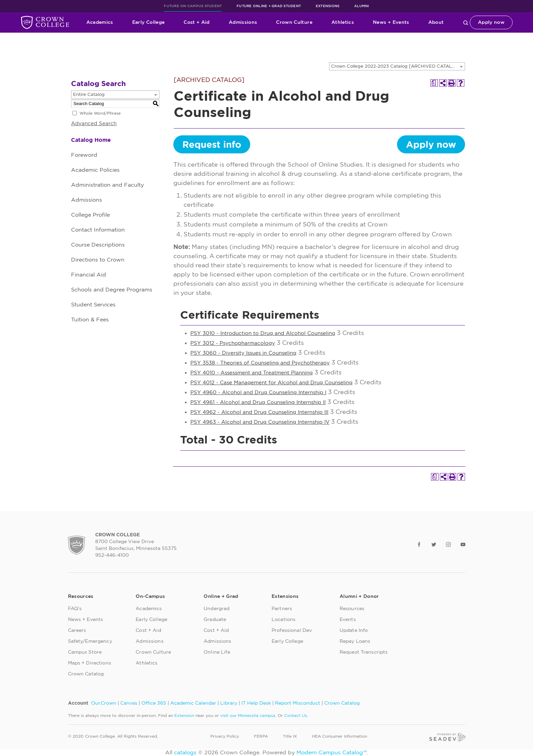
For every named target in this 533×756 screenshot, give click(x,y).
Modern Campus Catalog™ (332, 753)
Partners (282, 609)
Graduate (215, 620)
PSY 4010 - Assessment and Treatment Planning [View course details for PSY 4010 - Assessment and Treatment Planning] (252, 373)
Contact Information (98, 230)
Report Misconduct (298, 703)
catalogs (185, 753)
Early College (149, 22)
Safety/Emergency (90, 641)
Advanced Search (94, 124)
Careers (77, 631)
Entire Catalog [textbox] (89, 95)
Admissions (243, 22)
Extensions (328, 6)
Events (348, 620)
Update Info (354, 631)
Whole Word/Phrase (100, 113)
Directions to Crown (98, 260)
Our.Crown (104, 703)
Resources (352, 609)
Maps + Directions (90, 663)
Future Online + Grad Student (269, 6)
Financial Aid (89, 275)
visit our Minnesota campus (248, 716)
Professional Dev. (292, 631)
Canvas (129, 703)
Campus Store (85, 652)
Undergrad (217, 609)
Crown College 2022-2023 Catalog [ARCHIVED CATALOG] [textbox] (396, 66)
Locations (283, 620)
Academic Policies (95, 170)
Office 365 (154, 703)
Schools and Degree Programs (112, 290)
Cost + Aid (197, 22)
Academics (100, 22)
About (436, 22)
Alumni (362, 6)
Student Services (93, 305)
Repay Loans (355, 641)
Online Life (217, 652)
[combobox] (397, 66)
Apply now (491, 22)
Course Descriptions (98, 245)
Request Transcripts (364, 652)
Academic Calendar (193, 703)
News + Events (391, 22)
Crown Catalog (86, 674)
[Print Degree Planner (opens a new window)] (434, 83)
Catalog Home (91, 140)
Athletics (343, 22)
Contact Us (296, 716)
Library (229, 703)
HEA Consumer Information (340, 736)
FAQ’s (75, 609)
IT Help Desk (256, 703)
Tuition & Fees (90, 320)
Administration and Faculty (107, 185)
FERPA (261, 736)
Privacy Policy (225, 736)
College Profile (90, 215)
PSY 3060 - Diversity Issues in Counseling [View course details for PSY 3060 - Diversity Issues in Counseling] (243, 353)
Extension (184, 716)
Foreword (84, 155)
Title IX (290, 736)
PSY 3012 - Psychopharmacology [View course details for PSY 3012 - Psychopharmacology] (233, 343)
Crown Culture (294, 22)
